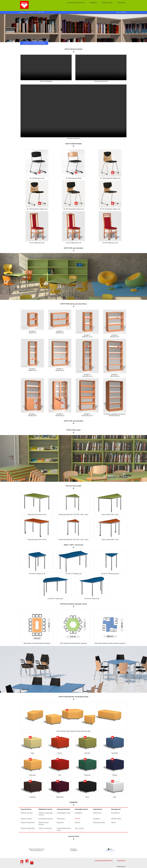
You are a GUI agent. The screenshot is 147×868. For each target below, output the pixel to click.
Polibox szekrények (45, 828)
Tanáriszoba (97, 813)
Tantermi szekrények (28, 822)
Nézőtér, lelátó (116, 819)
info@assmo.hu (110, 851)
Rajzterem (60, 822)
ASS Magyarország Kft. (76, 3)
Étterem (78, 822)
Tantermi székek (26, 819)
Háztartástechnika (99, 822)
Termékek (93, 3)
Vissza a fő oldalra (121, 12)
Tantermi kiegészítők (28, 828)
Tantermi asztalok (27, 813)
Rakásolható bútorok (46, 819)
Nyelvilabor (61, 819)
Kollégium (79, 813)
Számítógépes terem (64, 813)
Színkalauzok (107, 3)
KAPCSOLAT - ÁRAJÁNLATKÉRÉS (34, 43)
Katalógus (121, 3)
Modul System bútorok (44, 823)
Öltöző (113, 822)
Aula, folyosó (79, 828)
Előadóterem (115, 813)
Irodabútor (97, 819)
